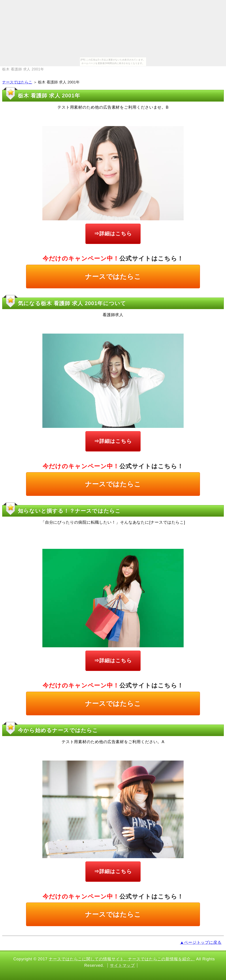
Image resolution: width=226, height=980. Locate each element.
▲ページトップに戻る (201, 942)
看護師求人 (113, 315)
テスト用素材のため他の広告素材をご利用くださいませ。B (113, 107)
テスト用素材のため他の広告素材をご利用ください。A (113, 742)
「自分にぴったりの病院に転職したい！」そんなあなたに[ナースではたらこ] (113, 522)
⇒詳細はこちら (113, 234)
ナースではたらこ (17, 82)
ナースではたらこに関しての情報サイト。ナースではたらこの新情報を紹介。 (122, 959)
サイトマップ (122, 965)
